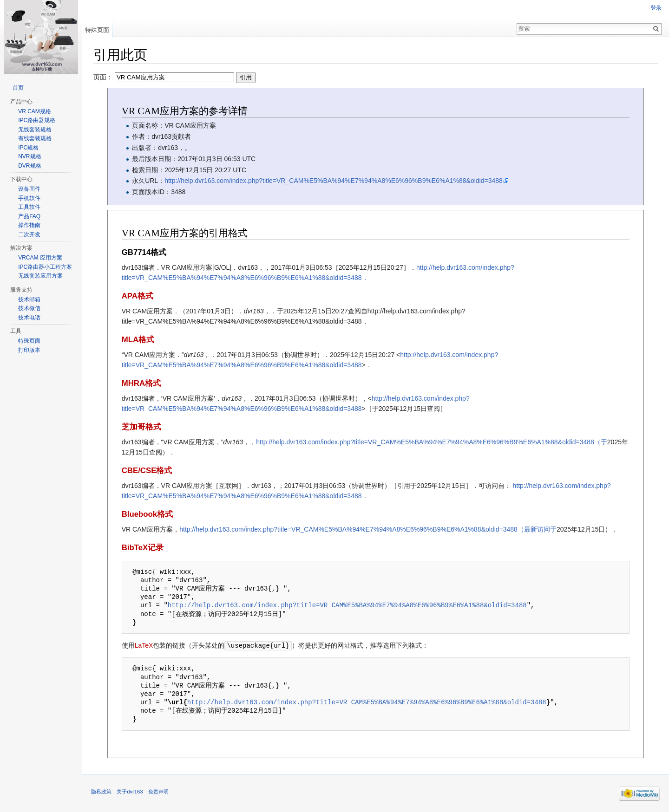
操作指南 (29, 225)
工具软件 (29, 207)
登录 (656, 8)
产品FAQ (29, 216)
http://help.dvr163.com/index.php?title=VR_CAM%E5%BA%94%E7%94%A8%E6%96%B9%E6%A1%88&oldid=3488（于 (432, 442)
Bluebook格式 (147, 514)
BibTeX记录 (143, 548)
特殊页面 (97, 30)
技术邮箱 (29, 299)
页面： (174, 77)
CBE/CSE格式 (147, 471)
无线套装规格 (35, 130)
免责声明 (158, 791)
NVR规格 (30, 156)
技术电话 (29, 318)
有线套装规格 (35, 138)
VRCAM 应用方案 (40, 258)
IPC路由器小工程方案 (45, 267)
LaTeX (144, 645)
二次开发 (29, 234)
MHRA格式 (141, 383)
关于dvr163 (130, 791)
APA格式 (138, 296)
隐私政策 (101, 791)
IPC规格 (28, 148)
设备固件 (29, 189)
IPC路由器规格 (37, 120)
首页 (18, 88)
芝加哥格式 (141, 427)
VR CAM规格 (35, 111)
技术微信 (29, 308)
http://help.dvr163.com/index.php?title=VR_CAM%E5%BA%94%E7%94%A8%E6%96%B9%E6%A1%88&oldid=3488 (334, 181)
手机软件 (29, 198)
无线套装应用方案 (40, 276)
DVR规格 (30, 166)
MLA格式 (138, 340)
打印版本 (29, 350)
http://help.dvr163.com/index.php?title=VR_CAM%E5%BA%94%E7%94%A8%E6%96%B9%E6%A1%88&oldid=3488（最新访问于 (368, 529)
